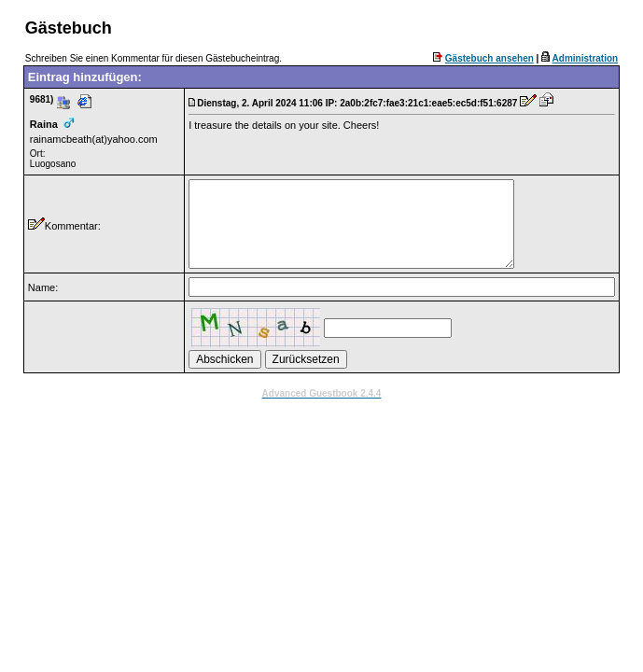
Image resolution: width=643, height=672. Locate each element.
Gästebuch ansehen (489, 58)
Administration (586, 58)
